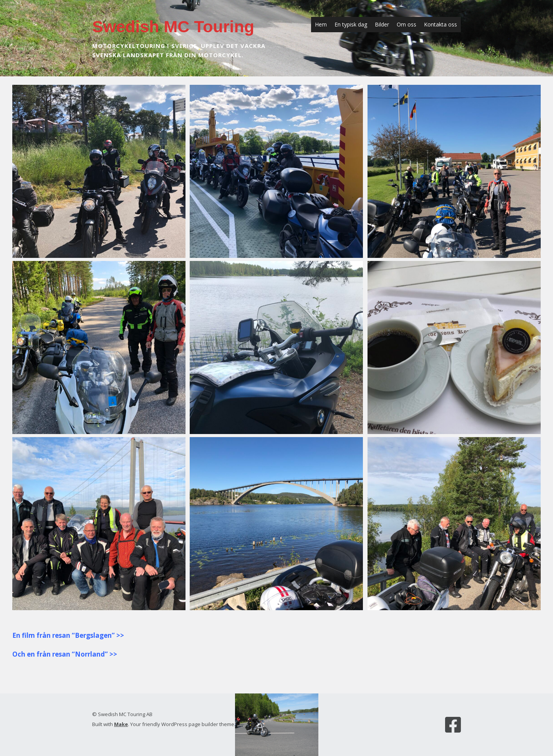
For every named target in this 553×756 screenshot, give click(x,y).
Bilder (382, 24)
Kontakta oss (440, 24)
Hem (321, 24)
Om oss (406, 24)
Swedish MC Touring (173, 26)
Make (121, 724)
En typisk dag (351, 24)
